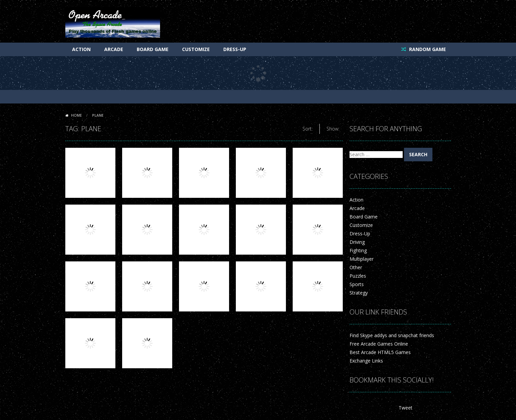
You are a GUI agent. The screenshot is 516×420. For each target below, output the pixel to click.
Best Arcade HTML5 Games (380, 352)
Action (81, 49)
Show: (333, 129)
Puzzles (358, 276)
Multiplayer (362, 259)
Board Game (153, 49)
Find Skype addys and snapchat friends (392, 335)
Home (76, 115)
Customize (196, 49)
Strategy (359, 293)
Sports (357, 284)
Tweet (406, 408)
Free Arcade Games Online (379, 344)
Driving (357, 242)
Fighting (358, 250)
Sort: (308, 129)
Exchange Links (366, 361)
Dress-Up (235, 49)
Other (356, 267)
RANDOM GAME (427, 49)
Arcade (114, 49)
